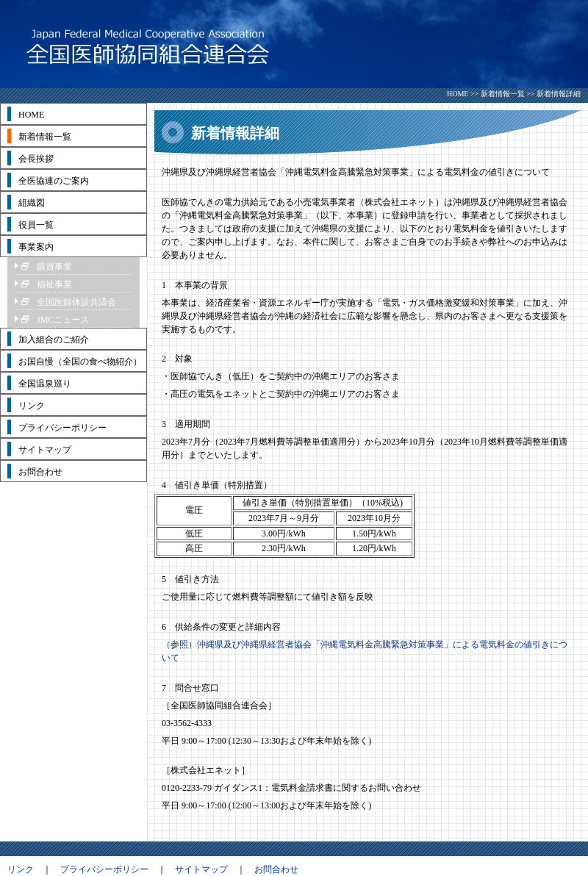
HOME (458, 94)
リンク (21, 869)
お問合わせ (276, 869)
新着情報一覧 (503, 94)
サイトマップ (201, 869)
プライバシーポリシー (104, 869)
